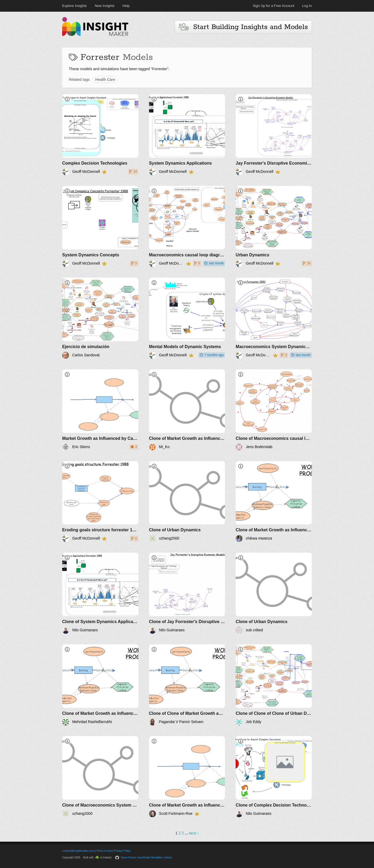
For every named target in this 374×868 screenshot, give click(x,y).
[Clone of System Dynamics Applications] (100, 593)
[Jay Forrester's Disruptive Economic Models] (274, 135)
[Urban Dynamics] (274, 226)
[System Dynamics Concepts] (100, 226)
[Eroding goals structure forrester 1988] (100, 502)
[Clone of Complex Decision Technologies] (274, 777)
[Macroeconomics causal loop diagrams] (187, 226)
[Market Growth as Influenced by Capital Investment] (100, 410)
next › (194, 833)
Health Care (105, 80)
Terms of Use (104, 851)
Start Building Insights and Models (243, 27)
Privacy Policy (122, 851)
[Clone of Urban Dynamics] (187, 502)
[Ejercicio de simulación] (100, 318)
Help (126, 6)
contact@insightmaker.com (78, 851)
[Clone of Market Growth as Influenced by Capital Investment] (187, 410)
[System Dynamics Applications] (187, 135)
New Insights (105, 6)
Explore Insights (75, 6)
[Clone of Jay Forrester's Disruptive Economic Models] (187, 593)
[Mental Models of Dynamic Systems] (187, 318)
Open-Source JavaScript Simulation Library (146, 857)
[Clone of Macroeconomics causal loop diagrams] (274, 410)
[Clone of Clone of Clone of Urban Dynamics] (274, 685)
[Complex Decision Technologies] (100, 135)
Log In (307, 6)
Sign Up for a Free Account (274, 6)
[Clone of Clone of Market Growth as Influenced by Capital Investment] (187, 685)
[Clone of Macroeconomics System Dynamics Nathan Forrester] (100, 777)
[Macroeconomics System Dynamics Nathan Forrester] (274, 318)
